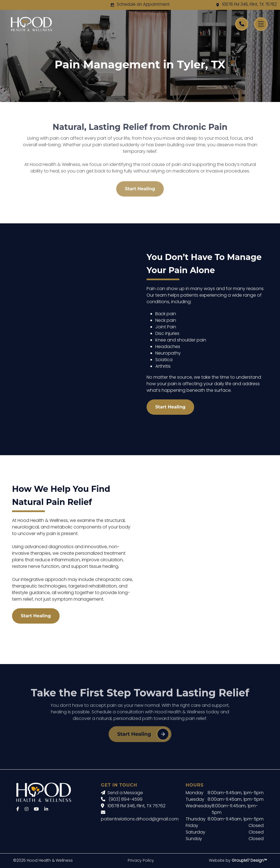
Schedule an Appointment (143, 5)
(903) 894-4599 (126, 800)
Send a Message (122, 793)
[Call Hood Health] (242, 24)
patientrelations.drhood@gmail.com (140, 819)
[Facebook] (18, 809)
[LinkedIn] (46, 809)
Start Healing (140, 189)
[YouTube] (36, 809)
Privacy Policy (141, 861)
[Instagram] (27, 809)
